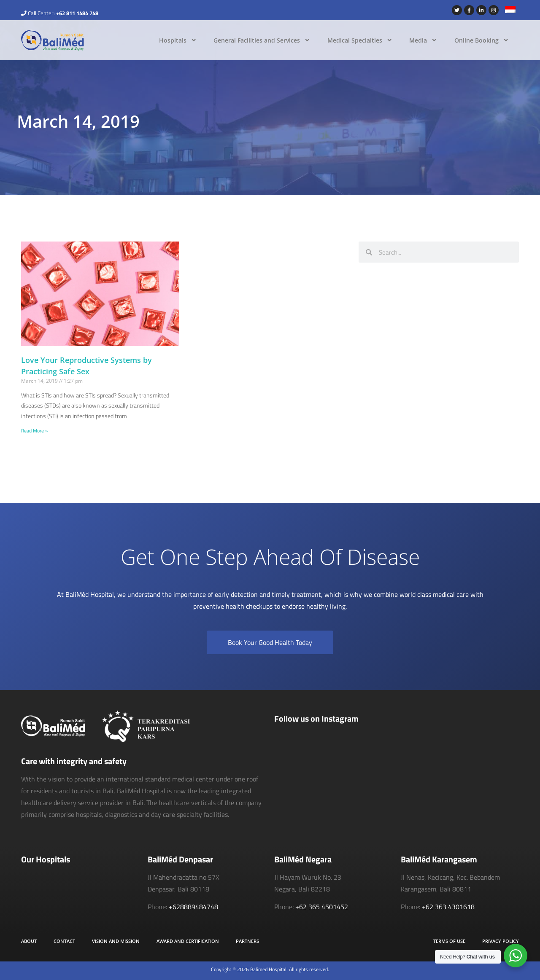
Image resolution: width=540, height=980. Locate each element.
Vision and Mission (116, 941)
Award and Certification (188, 941)
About (29, 941)
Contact (64, 941)
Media (423, 40)
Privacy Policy (501, 941)
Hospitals (178, 40)
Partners (247, 941)
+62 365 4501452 (322, 907)
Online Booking (482, 40)
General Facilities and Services (262, 40)
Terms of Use (449, 941)
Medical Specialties (360, 40)
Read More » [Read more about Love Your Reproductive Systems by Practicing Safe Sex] (34, 431)
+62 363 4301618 (448, 907)
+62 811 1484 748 (77, 13)
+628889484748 (193, 907)
